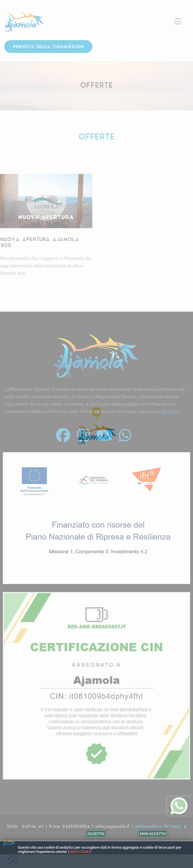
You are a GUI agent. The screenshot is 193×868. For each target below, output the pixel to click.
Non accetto (153, 834)
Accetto (96, 834)
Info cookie (81, 852)
